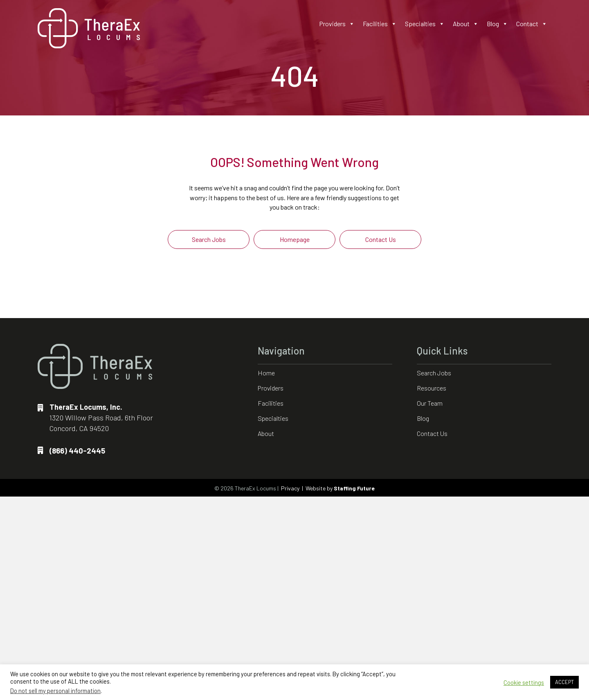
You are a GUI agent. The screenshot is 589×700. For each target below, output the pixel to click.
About (466, 24)
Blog (497, 24)
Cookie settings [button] (524, 682)
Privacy (290, 488)
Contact (532, 24)
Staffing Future (354, 488)
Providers (337, 24)
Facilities (380, 24)
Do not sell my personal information (55, 691)
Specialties (425, 24)
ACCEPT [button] (564, 682)
